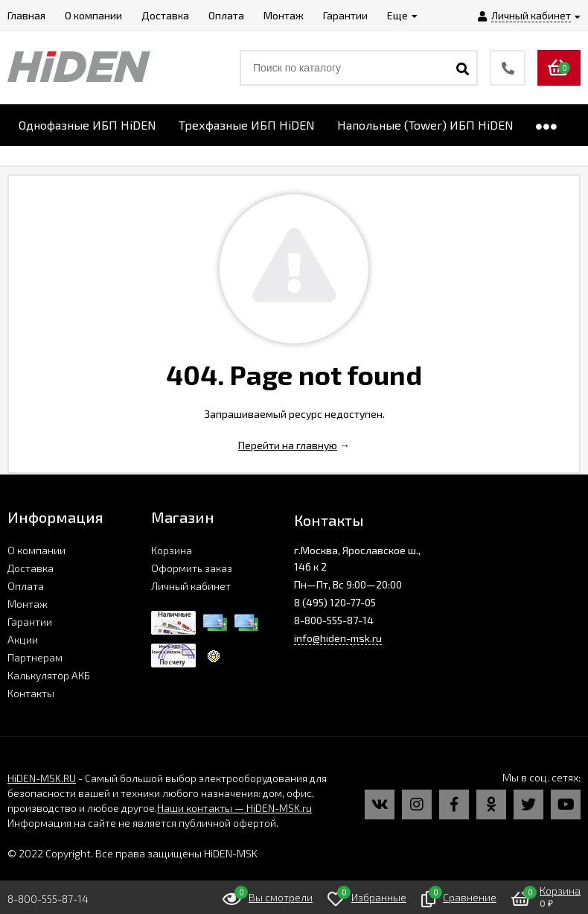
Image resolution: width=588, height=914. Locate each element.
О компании (36, 550)
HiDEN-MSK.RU (42, 778)
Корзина (172, 550)
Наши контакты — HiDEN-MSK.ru (234, 808)
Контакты (31, 693)
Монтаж (28, 604)
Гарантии (30, 622)
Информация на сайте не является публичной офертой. (143, 823)
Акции (23, 640)
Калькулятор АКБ (49, 675)
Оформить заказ (192, 568)
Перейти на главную (288, 445)
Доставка (31, 568)
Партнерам (35, 657)
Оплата (26, 586)
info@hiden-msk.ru (338, 638)
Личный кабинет (191, 586)
